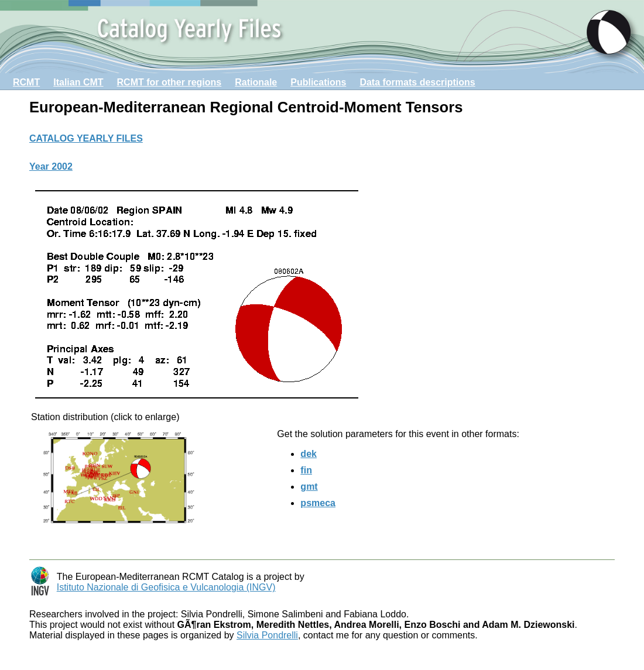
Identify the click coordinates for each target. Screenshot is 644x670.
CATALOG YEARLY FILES (86, 138)
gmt (309, 487)
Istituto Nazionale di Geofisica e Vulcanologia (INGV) (166, 587)
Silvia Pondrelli (267, 635)
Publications (318, 82)
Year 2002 (51, 166)
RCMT (26, 82)
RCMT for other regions (169, 82)
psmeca (318, 503)
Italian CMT (78, 82)
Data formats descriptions (417, 82)
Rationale (256, 82)
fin (306, 470)
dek (309, 454)
